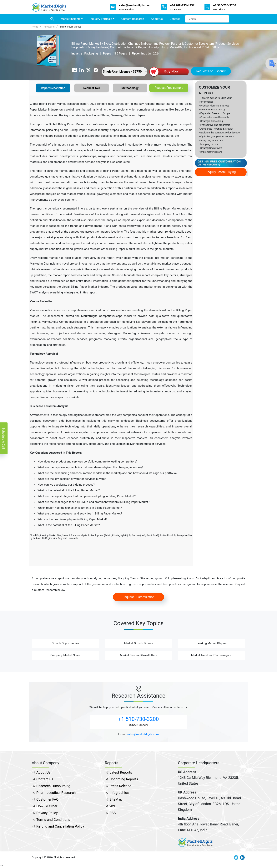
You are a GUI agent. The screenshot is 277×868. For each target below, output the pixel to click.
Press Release (120, 786)
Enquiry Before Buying (221, 172)
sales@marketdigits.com (143, 734)
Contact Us (45, 779)
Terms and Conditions (53, 820)
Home (35, 27)
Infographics (119, 793)
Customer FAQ (47, 799)
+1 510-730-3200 (138, 719)
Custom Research (133, 19)
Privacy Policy (47, 813)
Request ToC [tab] (91, 88)
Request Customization (138, 597)
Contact (175, 19)
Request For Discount (211, 71)
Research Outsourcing (53, 786)
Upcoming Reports (124, 779)
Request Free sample (169, 88)
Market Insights (71, 19)
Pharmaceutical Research (56, 793)
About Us (157, 19)
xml (112, 806)
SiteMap (116, 799)
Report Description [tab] (53, 88)
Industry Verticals (101, 19)
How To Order (47, 806)
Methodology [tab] (130, 88)
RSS (113, 813)
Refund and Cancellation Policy (60, 826)
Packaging (49, 27)
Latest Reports (121, 772)
